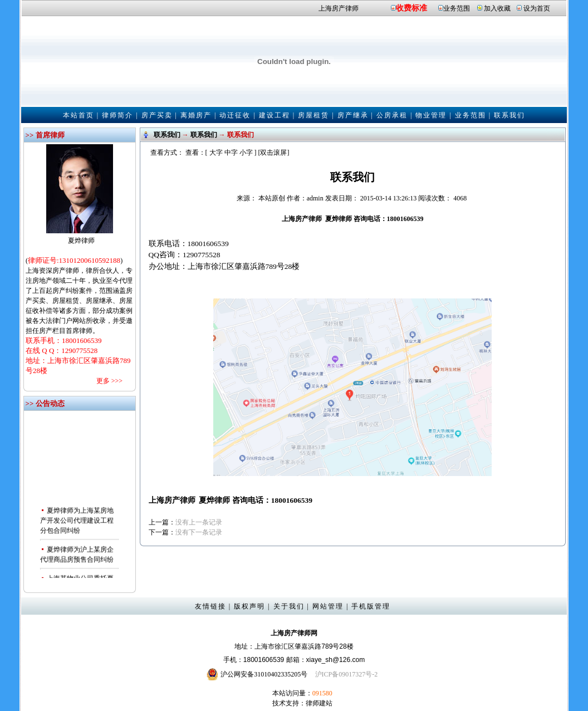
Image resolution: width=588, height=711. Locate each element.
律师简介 (117, 115)
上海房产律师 (339, 8)
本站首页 (79, 115)
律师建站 (319, 703)
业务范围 (457, 8)
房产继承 (353, 115)
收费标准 (411, 8)
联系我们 (509, 115)
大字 (216, 153)
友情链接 (210, 606)
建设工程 (275, 115)
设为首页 (537, 8)
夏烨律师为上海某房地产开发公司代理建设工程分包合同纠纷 (77, 522)
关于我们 (289, 606)
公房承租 (392, 115)
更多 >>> (109, 381)
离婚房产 (196, 115)
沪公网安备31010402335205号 (264, 674)
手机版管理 (371, 606)
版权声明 (249, 606)
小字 (246, 153)
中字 (231, 153)
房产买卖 (157, 115)
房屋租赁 (313, 115)
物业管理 (431, 115)
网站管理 (328, 606)
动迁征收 (235, 115)
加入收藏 (497, 8)
